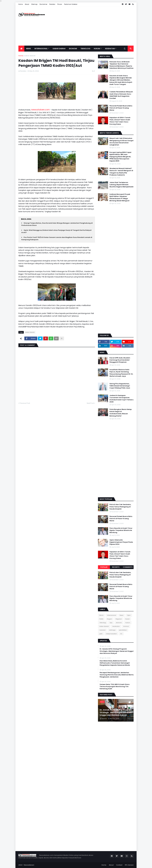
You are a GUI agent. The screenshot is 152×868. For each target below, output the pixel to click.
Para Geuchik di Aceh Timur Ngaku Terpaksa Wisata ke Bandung (121, 530)
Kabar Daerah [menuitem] (59, 49)
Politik (101, 619)
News (122, 615)
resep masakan (111, 634)
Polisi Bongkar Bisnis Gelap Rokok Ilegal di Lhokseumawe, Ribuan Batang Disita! (121, 413)
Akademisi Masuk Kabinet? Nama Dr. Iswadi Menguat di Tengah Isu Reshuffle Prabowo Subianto (121, 172)
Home (21, 4)
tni (121, 634)
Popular (104, 567)
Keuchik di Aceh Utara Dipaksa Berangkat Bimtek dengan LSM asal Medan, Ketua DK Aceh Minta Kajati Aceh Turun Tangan (121, 80)
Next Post (90, 403)
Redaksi (52, 4)
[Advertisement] (90, 26)
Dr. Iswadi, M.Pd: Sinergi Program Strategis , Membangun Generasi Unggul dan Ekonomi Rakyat (117, 651)
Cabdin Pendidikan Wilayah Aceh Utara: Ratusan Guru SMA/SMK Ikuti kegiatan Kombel (121, 95)
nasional (102, 630)
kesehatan (116, 626)
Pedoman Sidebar (71, 4)
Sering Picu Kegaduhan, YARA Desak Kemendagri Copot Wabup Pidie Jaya (120, 386)
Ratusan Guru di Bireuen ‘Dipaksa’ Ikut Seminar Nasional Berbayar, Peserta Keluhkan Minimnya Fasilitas (121, 65)
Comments (128, 567)
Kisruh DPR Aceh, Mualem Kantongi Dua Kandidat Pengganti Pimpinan (120, 360)
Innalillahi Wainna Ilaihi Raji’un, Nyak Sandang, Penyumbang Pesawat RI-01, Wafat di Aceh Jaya (121, 373)
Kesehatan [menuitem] (110, 49)
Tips (111, 623)
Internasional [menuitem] (41, 49)
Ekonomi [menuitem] (73, 49)
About (27, 4)
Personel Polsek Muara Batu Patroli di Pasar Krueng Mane (121, 108)
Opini (129, 615)
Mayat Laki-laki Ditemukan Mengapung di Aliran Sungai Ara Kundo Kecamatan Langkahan (121, 142)
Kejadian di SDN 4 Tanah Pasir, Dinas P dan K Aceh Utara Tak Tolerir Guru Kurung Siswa (120, 121)
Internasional (112, 615)
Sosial (127, 619)
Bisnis (101, 615)
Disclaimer (43, 4)
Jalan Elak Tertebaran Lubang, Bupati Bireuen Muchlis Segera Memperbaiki (121, 185)
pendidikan (123, 630)
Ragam (109, 619)
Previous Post (25, 403)
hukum (128, 623)
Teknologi (103, 623)
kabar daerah (30, 56)
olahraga (112, 630)
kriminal (126, 626)
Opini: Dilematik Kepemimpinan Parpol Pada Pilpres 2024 (121, 542)
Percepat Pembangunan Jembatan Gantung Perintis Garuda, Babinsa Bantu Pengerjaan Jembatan (117, 675)
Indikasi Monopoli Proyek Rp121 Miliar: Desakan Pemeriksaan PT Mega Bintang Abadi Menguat (120, 198)
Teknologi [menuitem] (85, 49)
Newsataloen (29, 865)
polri (101, 634)
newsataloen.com (41, 110)
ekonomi (119, 623)
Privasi (60, 4)
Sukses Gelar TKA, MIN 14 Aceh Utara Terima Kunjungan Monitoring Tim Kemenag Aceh (115, 687)
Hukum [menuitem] (97, 49)
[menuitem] (21, 49)
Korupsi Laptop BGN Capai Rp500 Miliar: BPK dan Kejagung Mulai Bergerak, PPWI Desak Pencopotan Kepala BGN (120, 157)
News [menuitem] (28, 49)
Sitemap (34, 4)
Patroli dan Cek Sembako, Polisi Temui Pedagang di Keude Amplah (120, 507)
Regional (119, 619)
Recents (116, 567)
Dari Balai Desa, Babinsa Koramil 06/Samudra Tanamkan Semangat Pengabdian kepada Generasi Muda (115, 663)
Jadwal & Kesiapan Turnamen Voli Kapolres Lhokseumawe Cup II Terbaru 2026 (121, 399)
